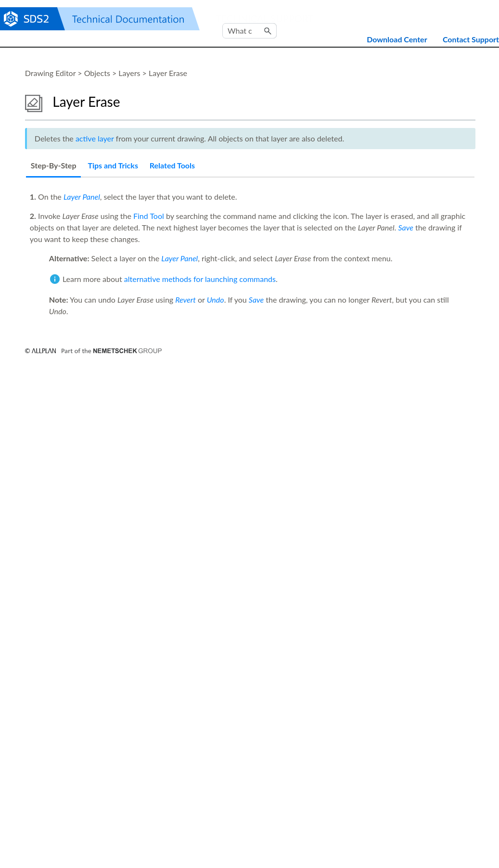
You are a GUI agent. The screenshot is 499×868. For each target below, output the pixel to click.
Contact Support (471, 39)
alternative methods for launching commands (200, 279)
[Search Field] (249, 31)
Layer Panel (82, 197)
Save (405, 227)
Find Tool (149, 216)
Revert (186, 300)
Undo (216, 300)
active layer (95, 138)
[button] (268, 31)
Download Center (397, 39)
